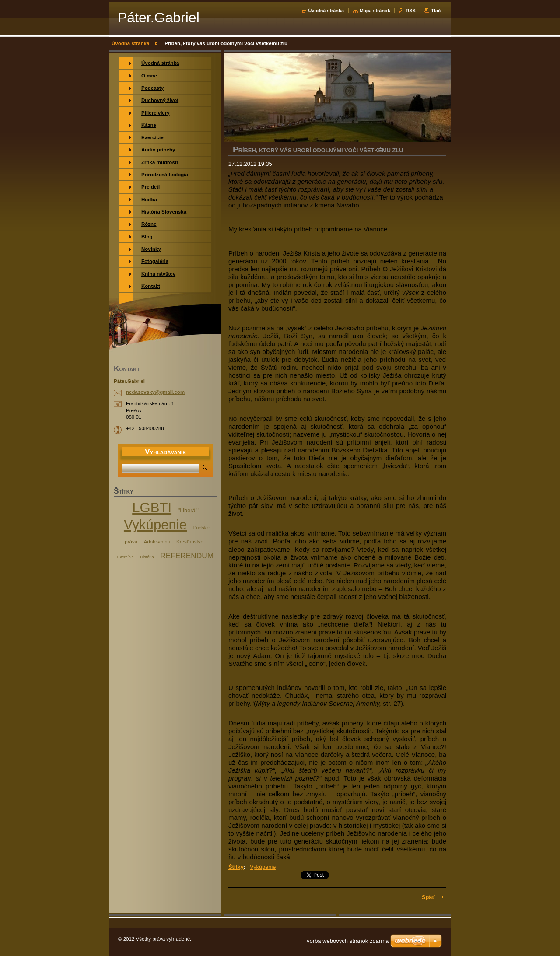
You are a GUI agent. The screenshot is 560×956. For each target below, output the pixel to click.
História (147, 557)
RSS (410, 11)
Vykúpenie (263, 867)
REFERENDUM (187, 556)
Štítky (236, 867)
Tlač (436, 11)
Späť (428, 897)
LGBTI (152, 508)
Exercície (126, 557)
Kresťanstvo (190, 542)
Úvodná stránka (326, 11)
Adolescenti (157, 542)
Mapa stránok (375, 11)
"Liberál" (188, 511)
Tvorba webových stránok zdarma (346, 941)
